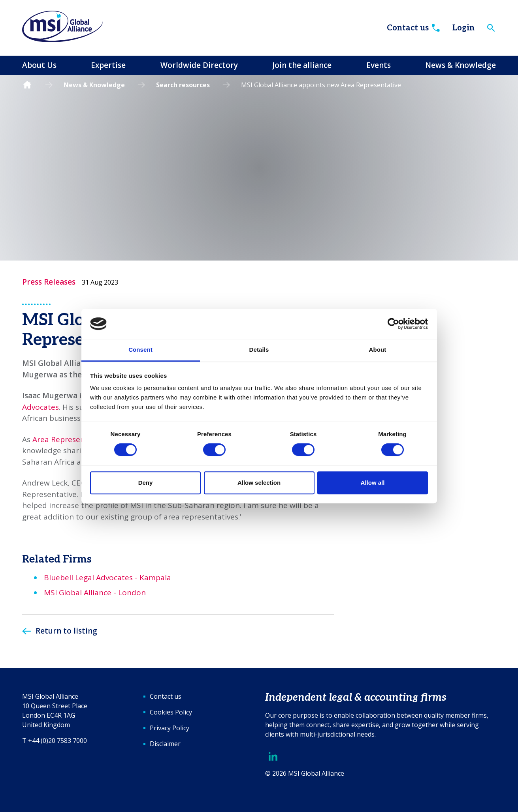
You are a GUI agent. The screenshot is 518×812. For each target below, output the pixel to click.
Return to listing (66, 631)
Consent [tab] (140, 350)
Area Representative (69, 439)
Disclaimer (165, 744)
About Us (39, 65)
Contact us (414, 28)
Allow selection (259, 483)
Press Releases (49, 282)
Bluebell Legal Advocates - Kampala (107, 578)
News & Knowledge (461, 65)
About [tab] (378, 350)
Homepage (27, 85)
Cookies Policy (171, 712)
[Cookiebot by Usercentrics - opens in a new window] (393, 324)
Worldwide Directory (199, 65)
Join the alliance (302, 65)
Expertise (108, 65)
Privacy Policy (170, 728)
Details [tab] (259, 350)
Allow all (373, 483)
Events (379, 65)
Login (463, 28)
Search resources (183, 85)
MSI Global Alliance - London (95, 593)
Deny (146, 483)
